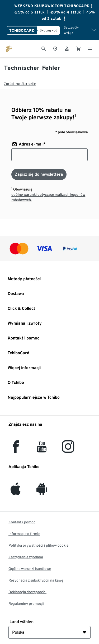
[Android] (42, 492)
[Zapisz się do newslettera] (39, 174)
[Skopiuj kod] (48, 30)
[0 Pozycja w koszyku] (78, 48)
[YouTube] (42, 450)
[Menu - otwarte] (90, 48)
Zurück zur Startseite (20, 84)
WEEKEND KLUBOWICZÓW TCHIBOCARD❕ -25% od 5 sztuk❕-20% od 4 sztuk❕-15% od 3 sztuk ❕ (54, 12)
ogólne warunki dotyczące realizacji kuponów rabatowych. (48, 197)
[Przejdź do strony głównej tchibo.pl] (9, 48)
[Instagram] (68, 450)
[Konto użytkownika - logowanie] (67, 48)
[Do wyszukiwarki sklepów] (55, 48)
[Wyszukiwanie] (44, 48)
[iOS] (16, 492)
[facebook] (16, 450)
